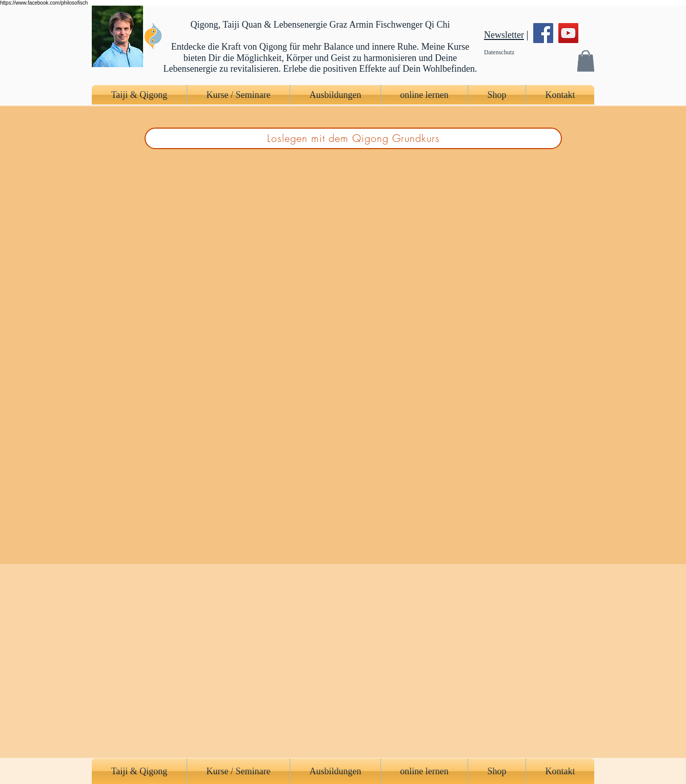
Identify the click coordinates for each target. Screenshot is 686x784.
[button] (586, 61)
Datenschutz (499, 52)
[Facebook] (543, 33)
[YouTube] (568, 33)
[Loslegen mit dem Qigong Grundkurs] (353, 138)
